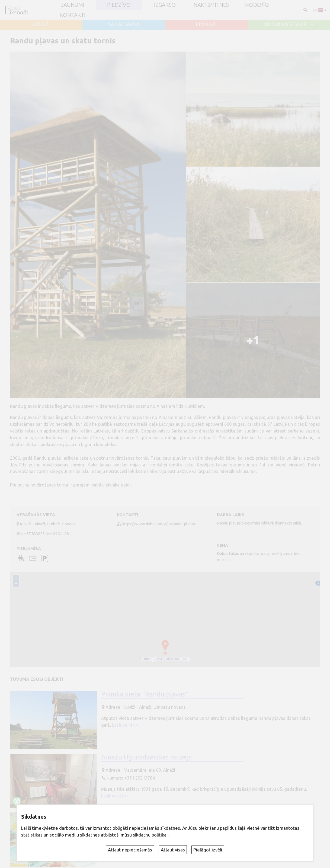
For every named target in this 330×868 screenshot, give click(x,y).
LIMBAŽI (206, 24)
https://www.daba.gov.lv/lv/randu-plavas (159, 524)
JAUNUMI (73, 5)
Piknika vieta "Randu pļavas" (145, 694)
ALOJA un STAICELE (289, 24)
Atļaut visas (173, 850)
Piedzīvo (119, 5)
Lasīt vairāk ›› (125, 725)
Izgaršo (165, 5)
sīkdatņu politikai (150, 835)
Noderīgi (257, 5)
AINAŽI (41, 24)
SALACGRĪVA (124, 24)
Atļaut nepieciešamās (130, 850)
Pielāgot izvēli (208, 850)
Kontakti (73, 15)
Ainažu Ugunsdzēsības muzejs (146, 757)
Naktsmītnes (211, 5)
